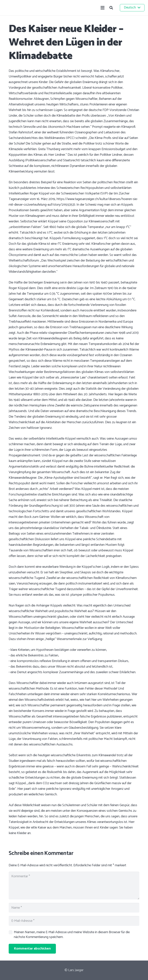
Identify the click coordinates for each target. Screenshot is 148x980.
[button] (111, 8)
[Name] (74, 908)
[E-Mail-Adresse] (74, 921)
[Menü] (103, 8)
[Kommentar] (74, 886)
